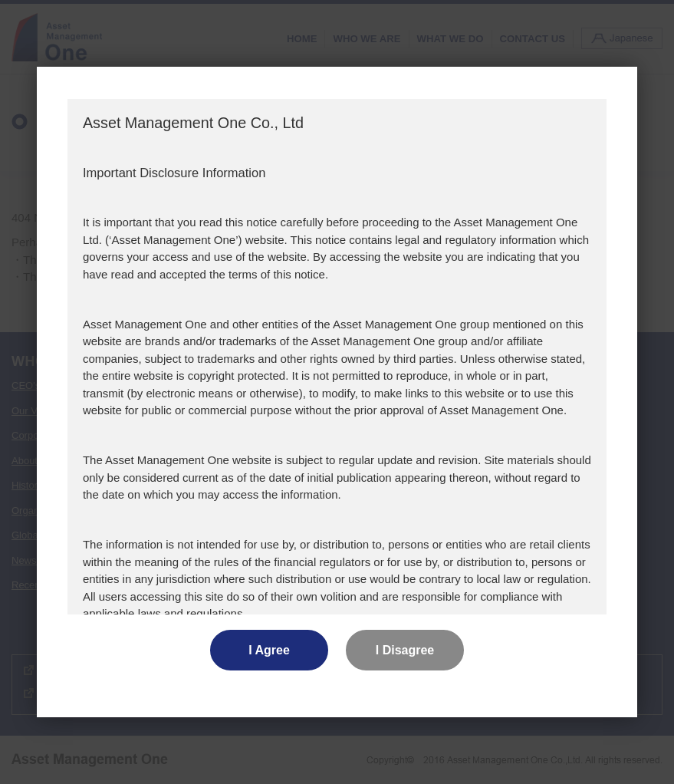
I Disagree (405, 650)
